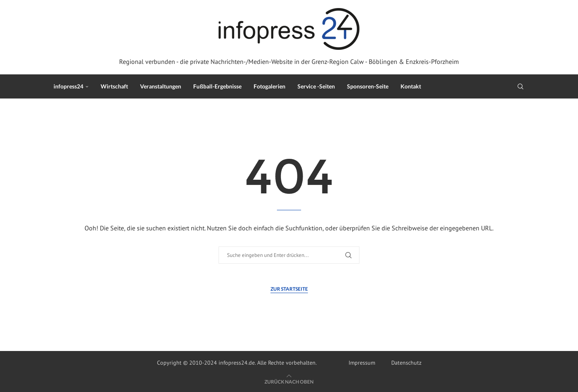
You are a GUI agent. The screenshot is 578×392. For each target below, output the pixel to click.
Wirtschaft (114, 86)
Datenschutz (406, 363)
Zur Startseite (289, 289)
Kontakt (411, 86)
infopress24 (68, 86)
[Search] (520, 86)
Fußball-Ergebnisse (217, 86)
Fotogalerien (269, 86)
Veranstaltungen (161, 86)
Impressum (362, 363)
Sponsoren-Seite (368, 86)
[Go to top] (289, 382)
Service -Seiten (316, 86)
